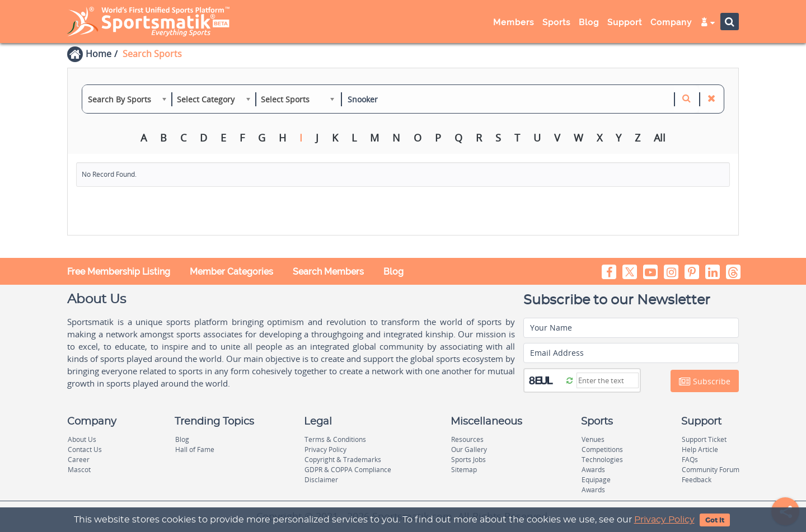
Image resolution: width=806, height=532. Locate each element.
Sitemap (464, 470)
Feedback (697, 480)
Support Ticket (704, 439)
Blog (589, 22)
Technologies (602, 460)
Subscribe (705, 382)
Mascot (79, 470)
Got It (715, 520)
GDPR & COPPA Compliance (348, 470)
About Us (82, 439)
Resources (467, 439)
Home (99, 54)
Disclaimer (321, 480)
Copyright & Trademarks (343, 460)
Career (79, 460)
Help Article (700, 449)
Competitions (602, 449)
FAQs (690, 460)
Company (671, 22)
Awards (593, 470)
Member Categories (231, 272)
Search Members (328, 272)
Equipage (596, 480)
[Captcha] (608, 380)
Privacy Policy (664, 520)
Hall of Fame (195, 449)
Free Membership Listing (119, 272)
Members (514, 22)
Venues (593, 439)
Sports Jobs (468, 460)
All (660, 138)
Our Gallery (469, 449)
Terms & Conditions (335, 439)
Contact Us (85, 449)
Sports (556, 22)
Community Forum (711, 470)
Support (625, 22)
